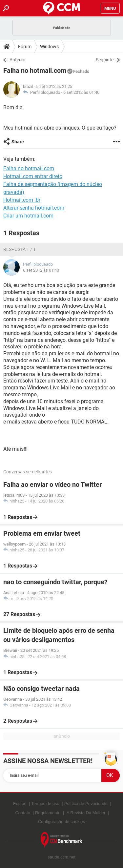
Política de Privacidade (86, 804)
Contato (23, 813)
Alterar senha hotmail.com (34, 208)
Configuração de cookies (61, 822)
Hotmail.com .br (22, 200)
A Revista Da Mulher (86, 813)
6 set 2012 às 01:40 (81, 92)
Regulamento (48, 813)
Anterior (18, 60)
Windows (49, 47)
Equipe (20, 804)
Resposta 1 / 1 (20, 249)
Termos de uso (45, 804)
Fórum (25, 47)
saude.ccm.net (61, 857)
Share (18, 142)
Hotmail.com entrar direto (33, 176)
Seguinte (105, 60)
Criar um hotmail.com (28, 216)
